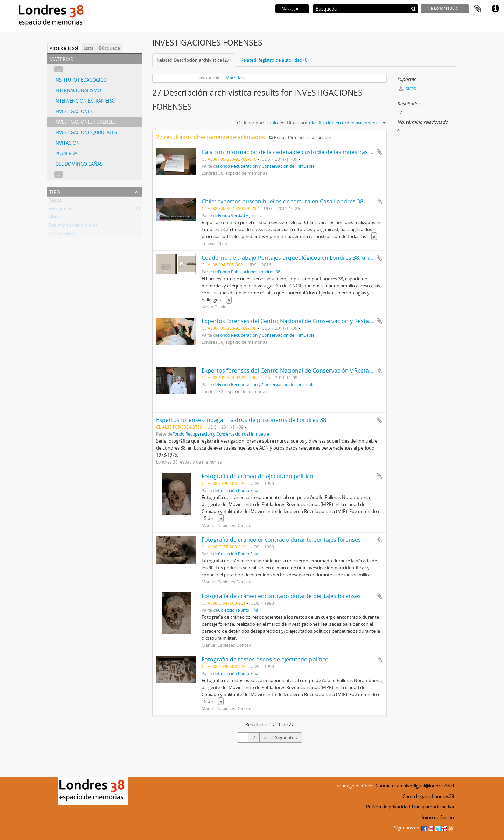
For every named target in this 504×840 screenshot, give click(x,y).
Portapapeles (478, 9)
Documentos (62, 235)
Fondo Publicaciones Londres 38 (249, 272)
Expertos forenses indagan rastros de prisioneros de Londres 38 (241, 420)
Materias (234, 78)
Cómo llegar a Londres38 (428, 796)
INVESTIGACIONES (73, 111)
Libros (55, 218)
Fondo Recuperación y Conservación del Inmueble (266, 166)
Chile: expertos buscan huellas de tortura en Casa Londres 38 (282, 201)
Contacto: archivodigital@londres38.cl (415, 786)
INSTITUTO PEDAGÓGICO (80, 80)
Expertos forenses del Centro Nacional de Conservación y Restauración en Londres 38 (315, 321)
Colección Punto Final (239, 490)
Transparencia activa (433, 807)
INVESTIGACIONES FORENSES (85, 122)
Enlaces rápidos (495, 9)
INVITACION (67, 143)
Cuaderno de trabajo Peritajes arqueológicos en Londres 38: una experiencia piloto (311, 258)
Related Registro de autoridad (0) (275, 60)
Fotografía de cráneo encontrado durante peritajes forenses (281, 540)
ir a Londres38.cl (443, 8)
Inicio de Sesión (438, 817)
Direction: (297, 123)
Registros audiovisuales (73, 227)
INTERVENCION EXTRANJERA (84, 101)
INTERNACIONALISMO (78, 90)
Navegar (290, 8)
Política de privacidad (388, 807)
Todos (55, 201)
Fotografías (60, 210)
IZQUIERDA (66, 153)
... (59, 69)
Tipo (55, 191)
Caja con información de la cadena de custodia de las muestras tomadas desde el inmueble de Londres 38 (341, 152)
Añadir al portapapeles (379, 152)
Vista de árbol (64, 48)
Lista (89, 48)
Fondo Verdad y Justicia (240, 215)
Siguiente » (286, 737)
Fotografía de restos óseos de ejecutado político (265, 659)
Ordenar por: (250, 123)
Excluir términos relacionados (300, 137)
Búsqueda (110, 48)
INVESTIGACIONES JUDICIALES (86, 132)
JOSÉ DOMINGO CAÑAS (78, 164)
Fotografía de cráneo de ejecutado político (257, 476)
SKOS (407, 89)
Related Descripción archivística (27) (194, 60)
